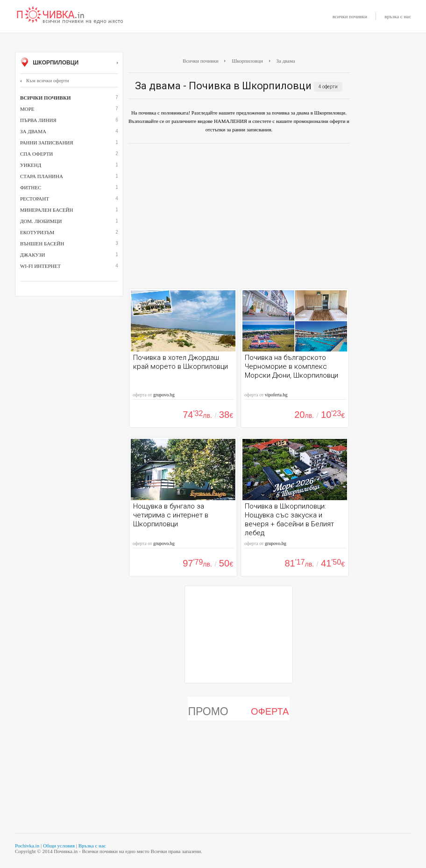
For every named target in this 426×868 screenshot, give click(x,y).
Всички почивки (201, 61)
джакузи (33, 255)
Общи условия (59, 846)
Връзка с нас (92, 846)
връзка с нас (398, 16)
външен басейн (42, 244)
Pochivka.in (27, 846)
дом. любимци (41, 221)
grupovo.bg (164, 395)
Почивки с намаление (70, 15)
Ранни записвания (47, 143)
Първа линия (38, 120)
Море (27, 109)
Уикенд (31, 165)
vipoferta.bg (276, 395)
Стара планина (42, 176)
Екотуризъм (37, 232)
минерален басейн (46, 210)
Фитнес (31, 187)
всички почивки (350, 16)
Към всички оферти (45, 80)
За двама (33, 131)
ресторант (35, 199)
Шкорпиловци (69, 63)
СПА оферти (36, 154)
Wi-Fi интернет (40, 266)
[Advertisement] (239, 218)
